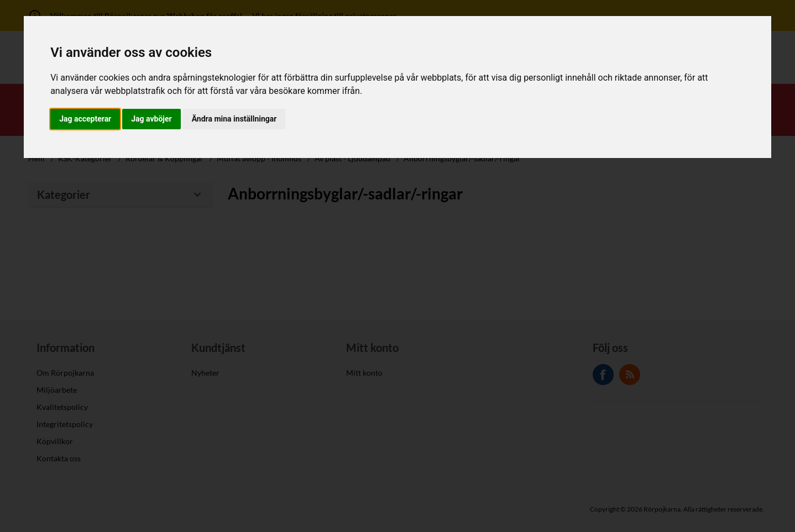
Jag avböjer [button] (151, 119)
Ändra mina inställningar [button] (234, 119)
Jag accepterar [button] (85, 119)
